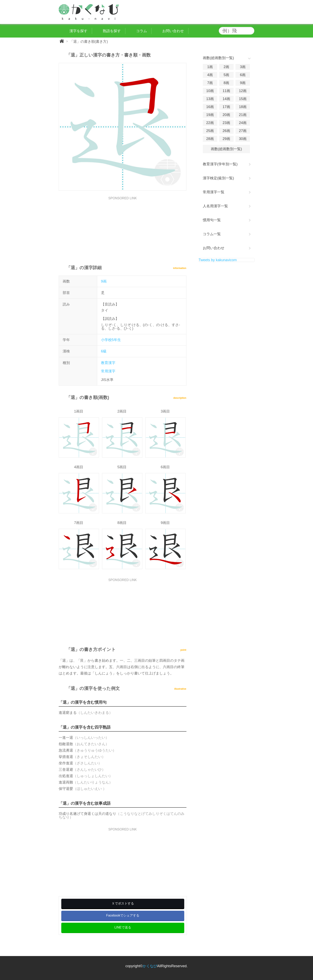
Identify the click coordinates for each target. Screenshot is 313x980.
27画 (243, 131)
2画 (226, 67)
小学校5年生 (111, 340)
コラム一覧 (212, 234)
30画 (243, 139)
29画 (226, 139)
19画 (210, 115)
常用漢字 (108, 371)
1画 (210, 67)
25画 (210, 131)
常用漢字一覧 (214, 192)
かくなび (150, 966)
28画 (210, 139)
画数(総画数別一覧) (226, 149)
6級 (104, 351)
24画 (243, 123)
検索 (250, 31)
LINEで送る (123, 927)
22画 (210, 123)
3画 (243, 67)
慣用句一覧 (212, 220)
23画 (226, 123)
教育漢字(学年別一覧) (220, 164)
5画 (226, 75)
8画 (226, 83)
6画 (243, 75)
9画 (104, 281)
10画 (210, 91)
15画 (243, 99)
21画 (243, 115)
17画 (226, 107)
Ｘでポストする (123, 903)
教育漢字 (108, 363)
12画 (243, 91)
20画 (226, 115)
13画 (210, 99)
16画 (210, 107)
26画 (226, 131)
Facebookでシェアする (123, 915)
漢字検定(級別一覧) (218, 178)
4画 (210, 75)
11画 (226, 91)
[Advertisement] (123, 228)
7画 (210, 83)
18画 (243, 107)
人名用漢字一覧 (215, 206)
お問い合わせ (214, 248)
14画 (226, 99)
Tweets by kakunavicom (218, 260)
